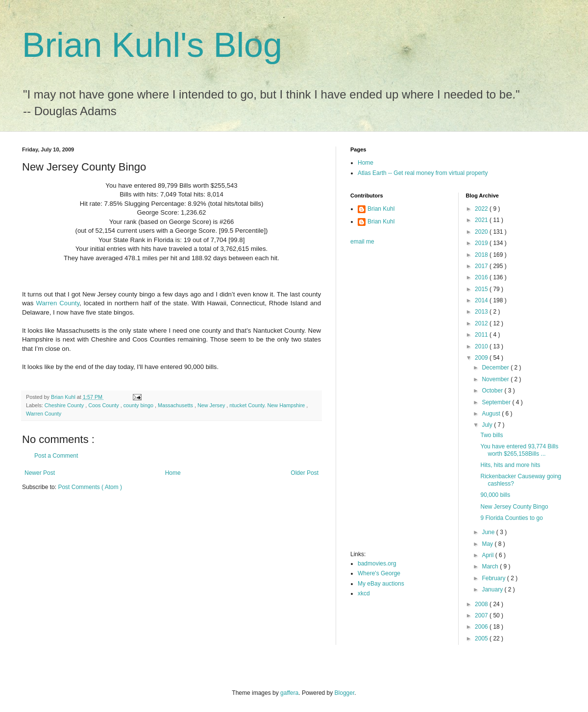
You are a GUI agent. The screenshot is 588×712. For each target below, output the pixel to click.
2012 (482, 323)
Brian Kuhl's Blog (152, 45)
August (492, 414)
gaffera (289, 693)
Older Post (305, 473)
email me (362, 242)
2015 (482, 289)
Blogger (345, 693)
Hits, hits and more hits (510, 465)
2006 (482, 627)
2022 (482, 209)
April (488, 555)
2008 (482, 604)
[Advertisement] (390, 401)
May (488, 544)
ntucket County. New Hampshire (268, 405)
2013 (482, 312)
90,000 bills (495, 495)
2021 (482, 220)
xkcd (364, 593)
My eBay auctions (381, 584)
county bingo (139, 405)
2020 (482, 232)
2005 (482, 638)
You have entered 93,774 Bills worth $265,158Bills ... (519, 450)
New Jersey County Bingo (514, 507)
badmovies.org (377, 564)
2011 (482, 335)
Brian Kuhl (381, 209)
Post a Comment (56, 456)
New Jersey (212, 405)
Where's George (379, 573)
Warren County (58, 303)
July (488, 425)
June (489, 532)
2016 (482, 277)
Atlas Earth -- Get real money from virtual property (423, 173)
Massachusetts (176, 405)
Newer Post (40, 473)
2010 (482, 346)
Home (173, 473)
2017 (482, 266)
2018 (482, 255)
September (497, 402)
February (494, 578)
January (493, 589)
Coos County (104, 405)
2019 (482, 243)
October (493, 391)
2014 (482, 300)
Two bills (491, 435)
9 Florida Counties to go (511, 518)
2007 (482, 615)
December (496, 368)
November (496, 379)
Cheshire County (65, 405)
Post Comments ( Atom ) (90, 487)
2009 (482, 358)
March (491, 566)
